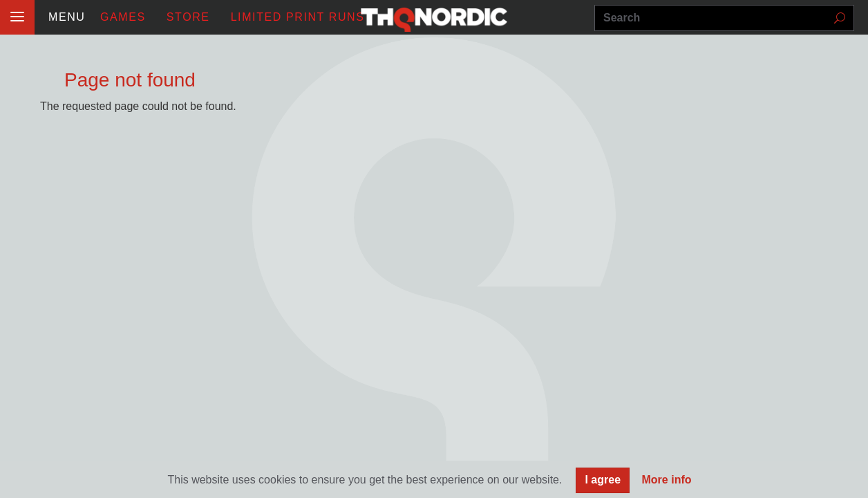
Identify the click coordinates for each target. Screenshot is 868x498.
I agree (603, 481)
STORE (188, 17)
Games (123, 17)
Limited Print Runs (298, 17)
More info (667, 481)
